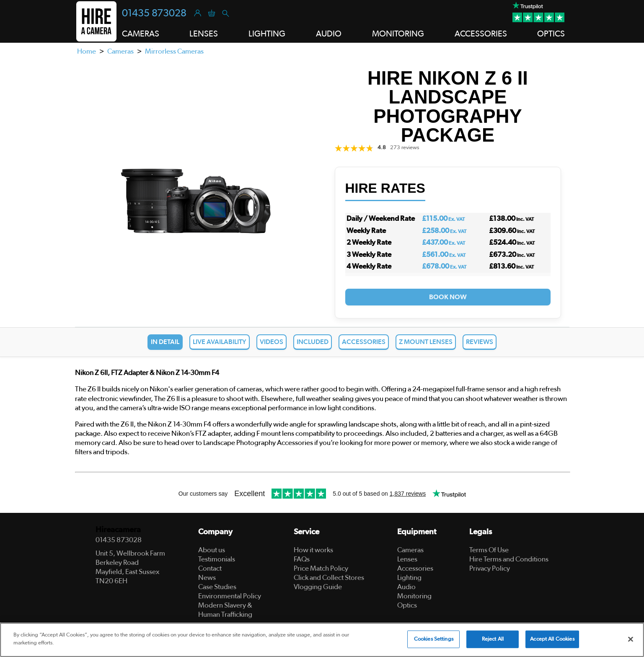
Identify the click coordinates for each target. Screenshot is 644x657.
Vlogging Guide (318, 587)
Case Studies (217, 587)
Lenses (407, 559)
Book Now (448, 297)
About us (212, 550)
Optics (407, 605)
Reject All (493, 639)
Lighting (409, 578)
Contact (210, 568)
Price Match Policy (321, 568)
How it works (313, 550)
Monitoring (414, 596)
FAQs (302, 559)
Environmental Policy (230, 596)
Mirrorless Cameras (174, 51)
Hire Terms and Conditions (509, 559)
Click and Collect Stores (329, 578)
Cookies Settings (434, 639)
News (207, 578)
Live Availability (220, 342)
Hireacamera (118, 530)
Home (87, 51)
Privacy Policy (490, 568)
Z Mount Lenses (426, 342)
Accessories (364, 342)
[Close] (631, 639)
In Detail (165, 342)
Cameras (120, 51)
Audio (406, 587)
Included (313, 342)
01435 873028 (154, 13)
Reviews (480, 342)
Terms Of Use (489, 550)
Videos (272, 342)
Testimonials (217, 559)
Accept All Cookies (552, 639)
